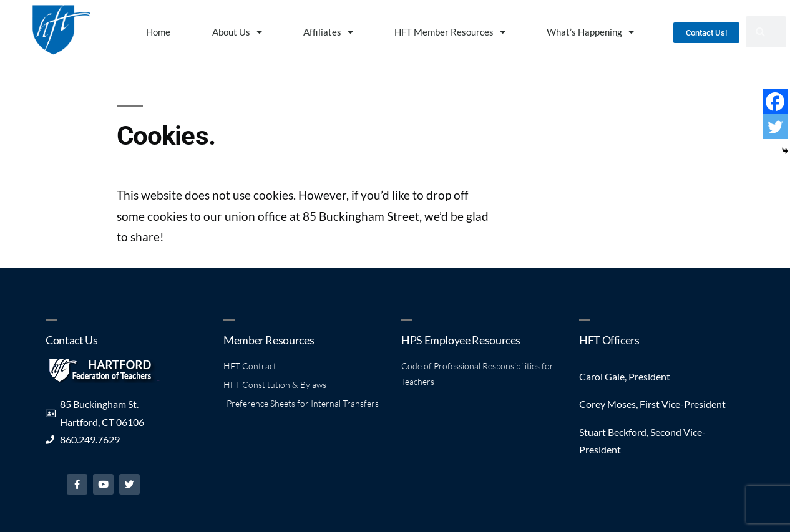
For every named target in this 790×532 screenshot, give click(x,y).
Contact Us (71, 340)
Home (158, 32)
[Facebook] (775, 102)
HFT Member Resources (450, 32)
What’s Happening (590, 32)
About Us (237, 32)
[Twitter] (775, 127)
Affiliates (328, 32)
